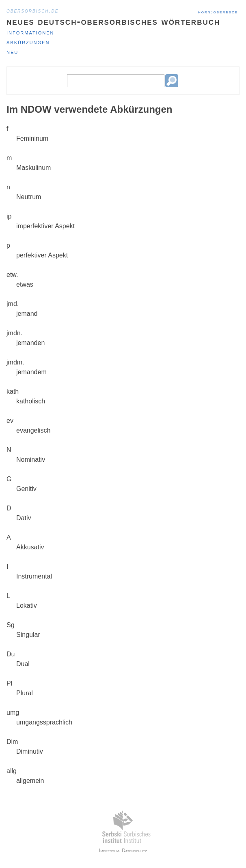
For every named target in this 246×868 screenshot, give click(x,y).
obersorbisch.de (32, 11)
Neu (12, 52)
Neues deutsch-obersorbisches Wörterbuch (113, 21)
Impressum (109, 851)
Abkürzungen (28, 42)
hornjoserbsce (218, 12)
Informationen (30, 32)
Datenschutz (134, 851)
